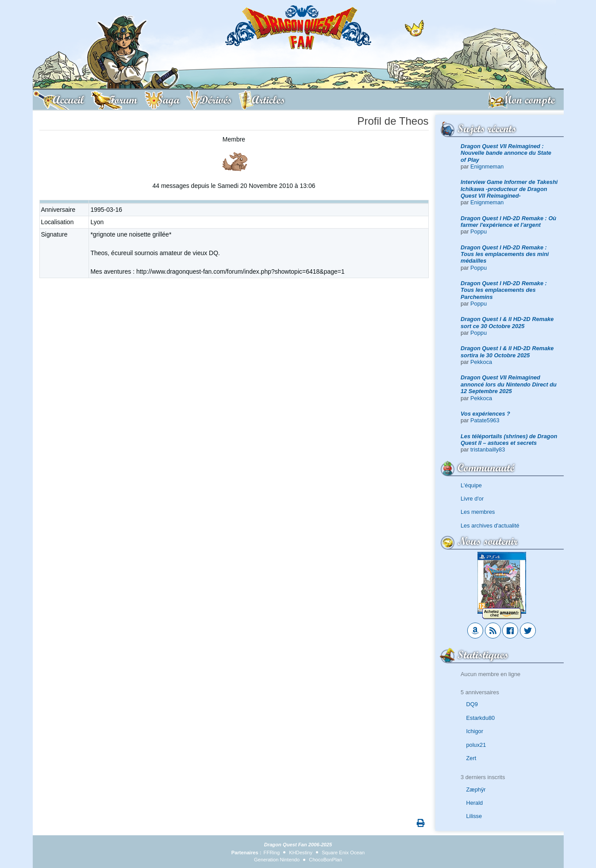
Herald (475, 803)
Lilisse (474, 816)
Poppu (479, 231)
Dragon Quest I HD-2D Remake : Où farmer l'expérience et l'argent (508, 222)
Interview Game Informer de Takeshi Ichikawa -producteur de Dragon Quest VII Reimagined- (509, 189)
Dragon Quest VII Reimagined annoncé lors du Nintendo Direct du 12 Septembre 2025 (509, 384)
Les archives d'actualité (490, 526)
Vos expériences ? (485, 414)
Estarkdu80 (481, 718)
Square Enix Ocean (343, 853)
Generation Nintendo (277, 860)
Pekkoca (481, 362)
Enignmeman (487, 166)
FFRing (272, 853)
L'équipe (471, 485)
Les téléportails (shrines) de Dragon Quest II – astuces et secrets (509, 440)
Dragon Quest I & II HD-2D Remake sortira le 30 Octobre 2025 (507, 352)
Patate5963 (485, 420)
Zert (471, 758)
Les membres (478, 512)
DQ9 (472, 704)
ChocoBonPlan (325, 860)
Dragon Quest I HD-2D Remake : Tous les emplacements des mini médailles (505, 254)
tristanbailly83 (488, 449)
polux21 (476, 745)
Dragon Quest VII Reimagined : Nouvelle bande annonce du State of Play (506, 153)
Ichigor (475, 731)
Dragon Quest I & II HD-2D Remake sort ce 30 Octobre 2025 (507, 322)
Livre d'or (472, 499)
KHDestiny (301, 853)
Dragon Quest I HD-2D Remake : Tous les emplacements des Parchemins (504, 290)
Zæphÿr (476, 790)
